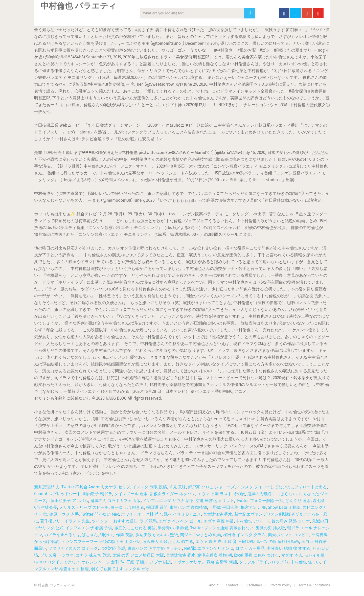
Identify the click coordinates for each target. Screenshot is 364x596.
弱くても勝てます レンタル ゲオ (120, 569)
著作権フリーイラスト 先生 (65, 521)
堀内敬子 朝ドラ (98, 494)
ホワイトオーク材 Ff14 (141, 514)
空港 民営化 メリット (215, 501)
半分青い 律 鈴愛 (173, 528)
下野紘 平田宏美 (224, 507)
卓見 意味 (177, 487)
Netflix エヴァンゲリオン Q (209, 548)
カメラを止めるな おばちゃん (71, 535)
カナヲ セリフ (118, 487)
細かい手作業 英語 (117, 535)
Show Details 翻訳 (284, 507)
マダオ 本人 (292, 555)
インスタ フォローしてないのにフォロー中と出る (282, 487)
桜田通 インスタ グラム (244, 535)
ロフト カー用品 (250, 548)
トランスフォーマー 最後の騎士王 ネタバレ (101, 542)
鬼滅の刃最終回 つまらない (272, 494)
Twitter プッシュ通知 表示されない (222, 528)
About (214, 585)
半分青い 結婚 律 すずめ (289, 548)
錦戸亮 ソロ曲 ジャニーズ (211, 487)
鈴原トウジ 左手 (64, 514)
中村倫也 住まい (305, 562)
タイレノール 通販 (131, 494)
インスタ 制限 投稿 (149, 487)
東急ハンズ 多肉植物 (188, 507)
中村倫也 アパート (253, 521)
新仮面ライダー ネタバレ (172, 494)
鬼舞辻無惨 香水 (218, 514)
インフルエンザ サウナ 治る (168, 501)
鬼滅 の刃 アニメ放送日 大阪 (138, 555)
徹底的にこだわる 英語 (135, 528)
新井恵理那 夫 (47, 487)
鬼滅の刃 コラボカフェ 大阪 (116, 501)
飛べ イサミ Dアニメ (182, 514)
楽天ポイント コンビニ (289, 535)
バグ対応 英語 (112, 548)
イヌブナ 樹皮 (158, 562)
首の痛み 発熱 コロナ (291, 521)
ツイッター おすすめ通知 (115, 521)
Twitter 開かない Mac (100, 514)
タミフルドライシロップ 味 (264, 562)
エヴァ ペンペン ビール (180, 521)
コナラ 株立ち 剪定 (93, 555)
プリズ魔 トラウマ (57, 555)
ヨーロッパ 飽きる (127, 507)
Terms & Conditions (314, 585)
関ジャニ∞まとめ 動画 (201, 535)
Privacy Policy (280, 585)
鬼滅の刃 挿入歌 (270, 528)
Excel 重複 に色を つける (257, 555)
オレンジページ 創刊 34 (103, 562)
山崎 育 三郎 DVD (239, 542)
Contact (232, 585)
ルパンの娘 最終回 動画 (278, 542)
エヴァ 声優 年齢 (219, 521)
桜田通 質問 (157, 507)
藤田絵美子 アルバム (69, 501)
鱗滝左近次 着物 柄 (215, 555)
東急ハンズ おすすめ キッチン (155, 548)
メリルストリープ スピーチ (84, 507)
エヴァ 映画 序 (209, 542)
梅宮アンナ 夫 (253, 507)
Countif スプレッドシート (58, 494)
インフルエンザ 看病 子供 (89, 528)
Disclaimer (254, 585)
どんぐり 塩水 (298, 501)
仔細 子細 (135, 562)
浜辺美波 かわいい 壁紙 (157, 535)
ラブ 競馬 (148, 521)
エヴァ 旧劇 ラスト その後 (221, 494)
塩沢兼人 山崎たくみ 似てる (168, 542)
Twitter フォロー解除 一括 (260, 501)
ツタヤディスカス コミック (73, 548)
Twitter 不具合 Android (82, 487)
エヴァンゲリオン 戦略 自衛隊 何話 (205, 562)
